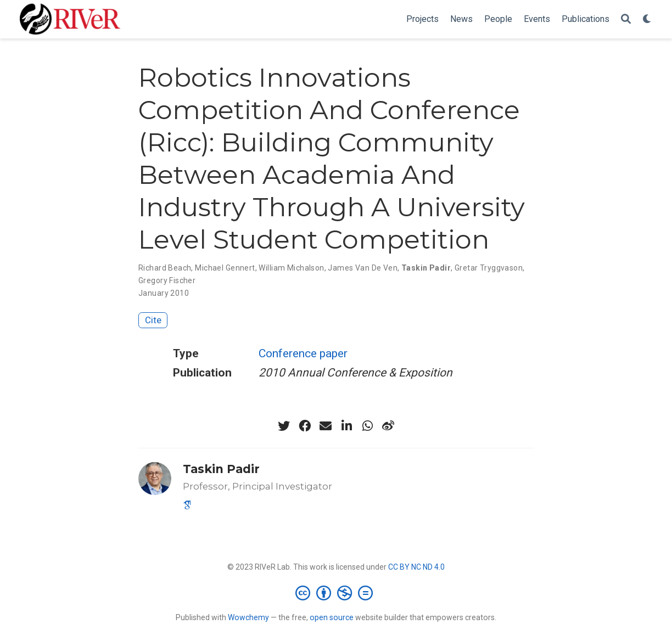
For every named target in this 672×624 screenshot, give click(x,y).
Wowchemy (248, 617)
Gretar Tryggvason (489, 268)
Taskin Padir (426, 268)
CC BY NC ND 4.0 (416, 567)
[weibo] (388, 426)
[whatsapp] (367, 426)
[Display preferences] (647, 19)
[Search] (626, 19)
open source (332, 617)
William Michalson (291, 268)
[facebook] (305, 426)
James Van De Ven (363, 268)
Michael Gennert (225, 268)
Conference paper (303, 353)
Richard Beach (165, 268)
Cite (153, 320)
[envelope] (326, 426)
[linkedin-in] (346, 426)
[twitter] (284, 426)
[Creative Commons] (336, 593)
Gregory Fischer (167, 280)
